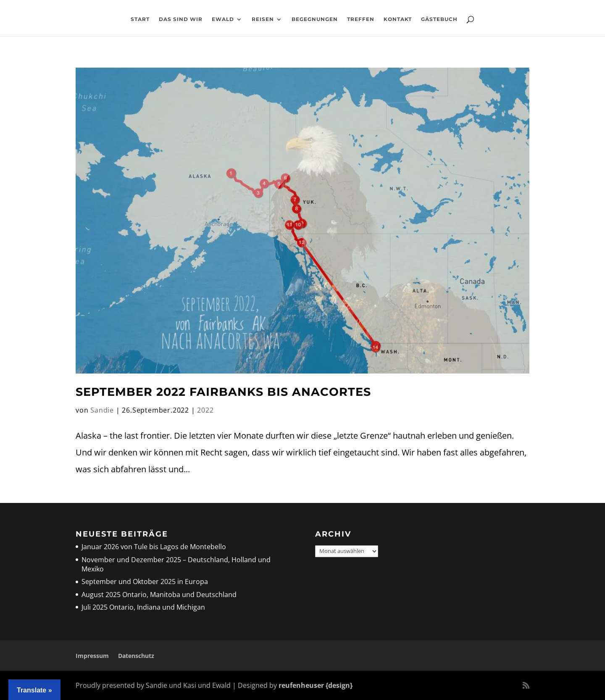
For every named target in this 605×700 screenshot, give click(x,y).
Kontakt (398, 19)
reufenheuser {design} (316, 685)
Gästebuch (439, 19)
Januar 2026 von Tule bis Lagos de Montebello (154, 547)
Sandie (102, 410)
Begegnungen (315, 19)
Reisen (263, 19)
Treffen (361, 19)
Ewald (223, 19)
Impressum (92, 656)
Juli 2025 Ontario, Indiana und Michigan (143, 607)
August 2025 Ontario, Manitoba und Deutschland (159, 595)
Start (140, 19)
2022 (205, 410)
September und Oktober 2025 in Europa (145, 582)
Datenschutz (136, 656)
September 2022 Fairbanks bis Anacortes (223, 392)
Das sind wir (181, 19)
